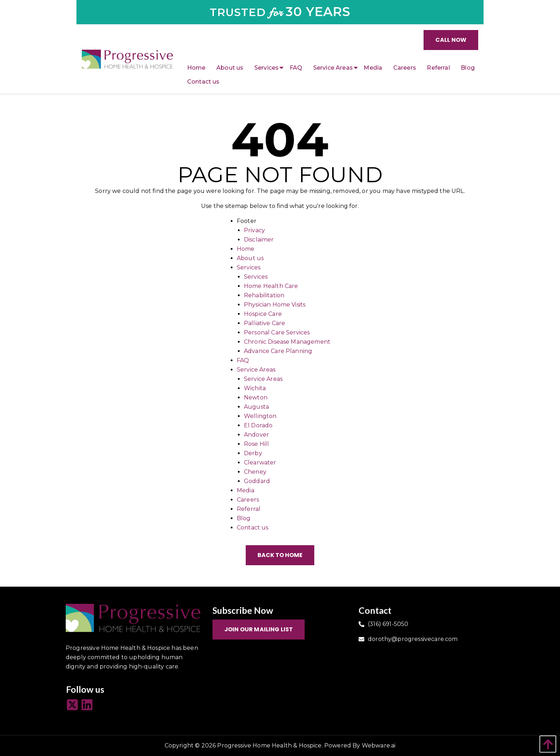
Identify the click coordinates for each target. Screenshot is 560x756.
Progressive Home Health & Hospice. (270, 745)
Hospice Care (263, 314)
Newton (256, 397)
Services (249, 267)
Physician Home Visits (275, 305)
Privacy (254, 230)
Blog (244, 518)
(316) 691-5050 (388, 624)
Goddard (257, 481)
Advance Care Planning (278, 351)
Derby (253, 453)
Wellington (260, 416)
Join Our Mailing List (259, 629)
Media (246, 490)
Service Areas (256, 370)
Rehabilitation (264, 295)
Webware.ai (379, 745)
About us (250, 258)
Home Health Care (271, 286)
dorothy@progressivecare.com (413, 639)
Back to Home (280, 555)
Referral (249, 509)
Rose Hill (256, 444)
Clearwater (260, 462)
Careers (248, 500)
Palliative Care (264, 323)
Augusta (256, 407)
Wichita (255, 388)
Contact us (253, 528)
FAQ (243, 360)
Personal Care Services (277, 332)
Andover (256, 435)
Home (246, 249)
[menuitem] (196, 68)
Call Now (451, 40)
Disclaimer (259, 240)
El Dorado (258, 425)
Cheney (255, 472)
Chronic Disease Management (287, 342)
